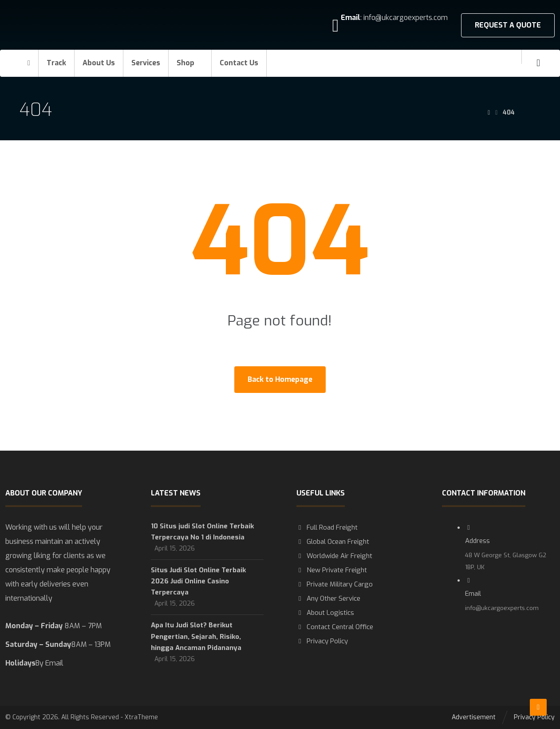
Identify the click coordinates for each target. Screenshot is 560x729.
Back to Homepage (280, 379)
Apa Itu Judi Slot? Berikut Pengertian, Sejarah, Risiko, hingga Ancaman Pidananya (196, 636)
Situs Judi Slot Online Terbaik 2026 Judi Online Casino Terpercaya (198, 581)
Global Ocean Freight (333, 542)
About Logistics (325, 613)
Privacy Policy (322, 641)
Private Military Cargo (335, 584)
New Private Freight (332, 570)
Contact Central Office (335, 627)
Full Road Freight (327, 527)
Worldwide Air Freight (334, 556)
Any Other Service (328, 598)
